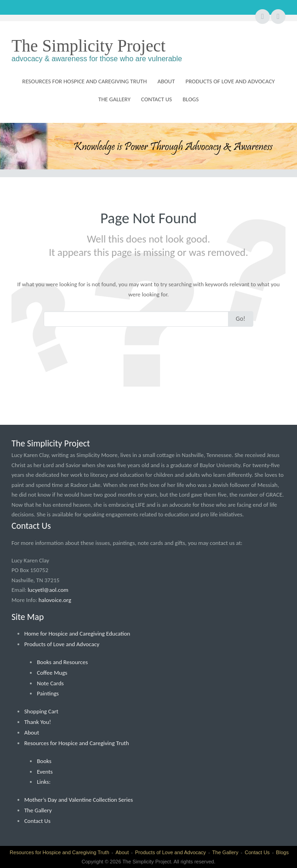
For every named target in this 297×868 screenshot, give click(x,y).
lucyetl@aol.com (48, 590)
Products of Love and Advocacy (230, 81)
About (166, 81)
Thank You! (38, 722)
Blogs (191, 99)
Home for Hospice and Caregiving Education (77, 634)
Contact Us (157, 99)
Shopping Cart (41, 711)
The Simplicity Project (89, 46)
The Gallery (114, 99)
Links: (44, 782)
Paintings (48, 693)
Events (45, 772)
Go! (241, 319)
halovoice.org (55, 600)
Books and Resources (62, 662)
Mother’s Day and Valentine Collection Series (79, 800)
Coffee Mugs (52, 673)
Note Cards (50, 683)
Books (44, 761)
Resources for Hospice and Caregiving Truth (84, 81)
